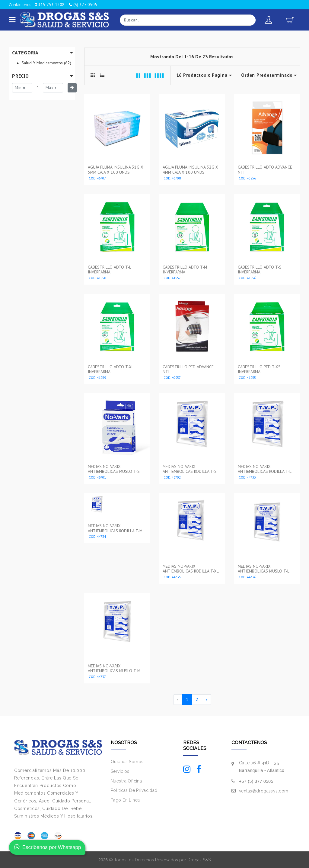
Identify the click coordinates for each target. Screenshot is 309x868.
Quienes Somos (127, 761)
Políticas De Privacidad (134, 790)
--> (267, 75)
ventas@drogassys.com (264, 790)
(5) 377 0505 (83, 5)
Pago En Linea (125, 799)
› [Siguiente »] (206, 699)
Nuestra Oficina (126, 780)
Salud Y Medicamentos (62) (46, 63)
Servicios (120, 771)
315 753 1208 (50, 5)
